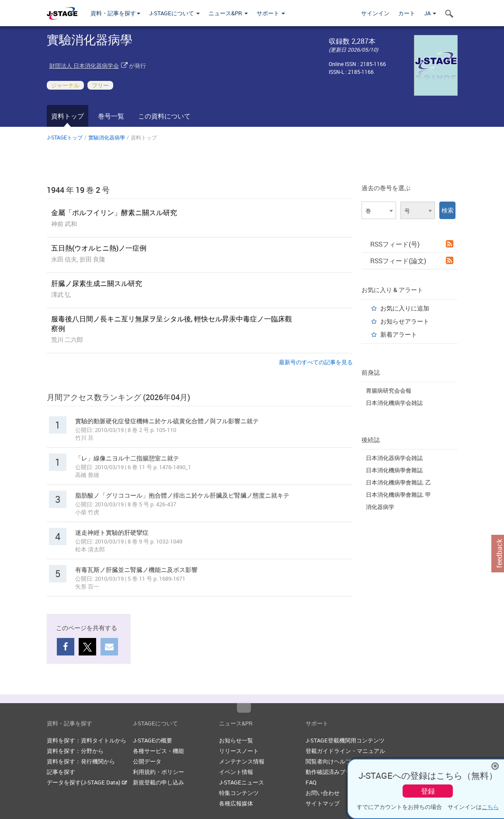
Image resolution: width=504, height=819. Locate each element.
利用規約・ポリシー (158, 772)
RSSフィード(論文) (412, 261)
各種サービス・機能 (158, 751)
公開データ (147, 761)
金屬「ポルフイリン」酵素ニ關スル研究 (114, 213)
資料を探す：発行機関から (81, 761)
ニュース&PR (228, 13)
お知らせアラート (405, 321)
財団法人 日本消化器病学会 (84, 66)
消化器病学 (380, 507)
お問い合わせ (323, 793)
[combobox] (379, 210)
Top (244, 708)
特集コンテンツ (239, 793)
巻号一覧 (111, 116)
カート (407, 13)
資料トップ (68, 116)
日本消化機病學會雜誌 (394, 470)
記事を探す (61, 772)
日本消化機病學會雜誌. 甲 (398, 495)
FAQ (311, 782)
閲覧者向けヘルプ (328, 761)
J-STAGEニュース (242, 782)
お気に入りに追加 (405, 308)
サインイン (375, 13)
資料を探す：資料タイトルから (87, 740)
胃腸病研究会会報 (389, 390)
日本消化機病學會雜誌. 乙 (398, 482)
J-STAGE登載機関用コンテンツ (345, 740)
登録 (428, 791)
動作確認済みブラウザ (334, 772)
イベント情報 (236, 772)
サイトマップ (323, 803)
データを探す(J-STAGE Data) (87, 782)
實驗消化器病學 (107, 137)
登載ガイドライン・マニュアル (345, 751)
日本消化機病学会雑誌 (394, 403)
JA (430, 13)
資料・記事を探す (115, 13)
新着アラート (399, 334)
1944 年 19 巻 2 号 (78, 190)
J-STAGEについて (174, 13)
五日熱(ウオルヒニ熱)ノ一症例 (99, 248)
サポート (271, 13)
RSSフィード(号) (412, 244)
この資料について (164, 116)
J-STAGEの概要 (153, 740)
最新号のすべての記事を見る (316, 362)
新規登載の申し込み (158, 782)
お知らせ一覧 (236, 740)
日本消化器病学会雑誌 (394, 458)
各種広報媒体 (236, 803)
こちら (490, 807)
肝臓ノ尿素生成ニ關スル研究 (97, 283)
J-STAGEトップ (65, 137)
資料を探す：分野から (75, 751)
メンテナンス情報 (242, 761)
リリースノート (239, 751)
